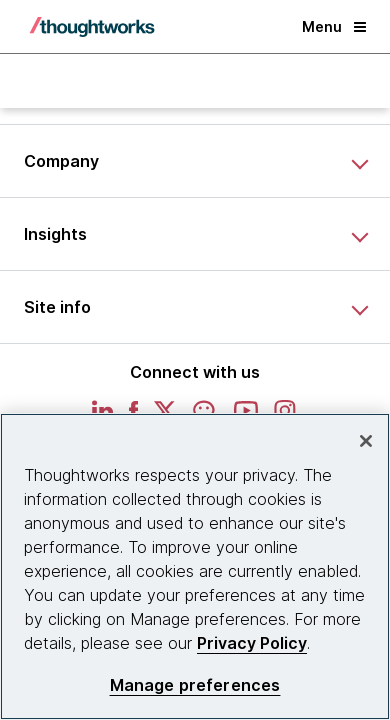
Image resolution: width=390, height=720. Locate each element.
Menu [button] (334, 26)
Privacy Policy (252, 643)
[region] (195, 566)
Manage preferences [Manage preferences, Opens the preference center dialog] (195, 685)
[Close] (366, 441)
